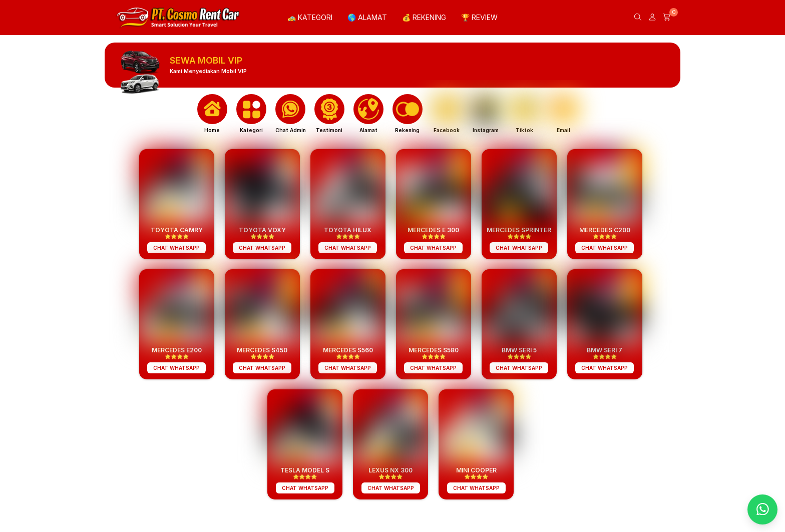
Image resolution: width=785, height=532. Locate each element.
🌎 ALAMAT (367, 17)
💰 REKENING (424, 17)
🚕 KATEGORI (310, 17)
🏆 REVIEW (479, 17)
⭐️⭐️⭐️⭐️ (177, 239)
